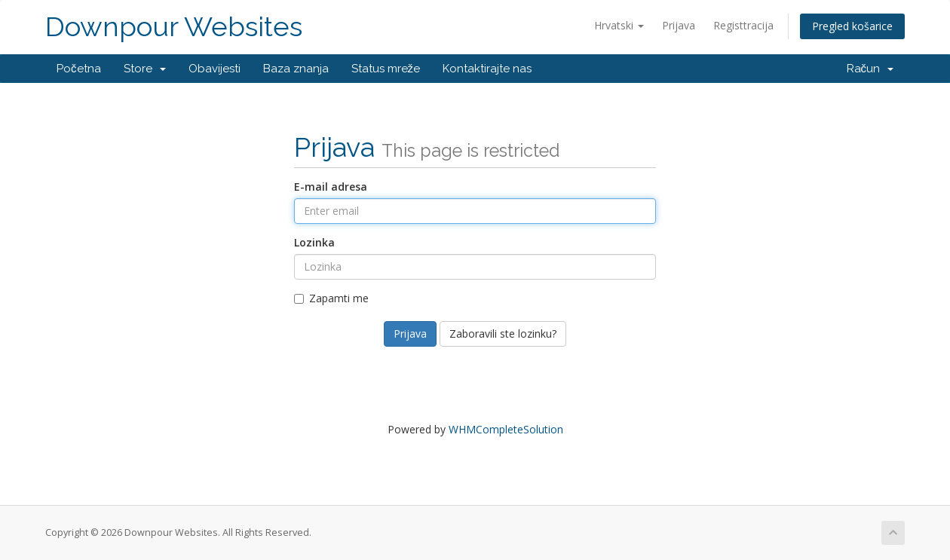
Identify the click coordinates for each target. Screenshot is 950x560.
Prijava (679, 25)
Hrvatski (619, 25)
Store (145, 69)
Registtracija (743, 25)
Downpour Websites (174, 27)
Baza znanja (296, 69)
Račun (870, 69)
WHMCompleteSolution (506, 429)
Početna (79, 69)
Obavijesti (215, 69)
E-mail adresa (331, 187)
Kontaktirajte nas (487, 69)
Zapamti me (331, 298)
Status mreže (386, 69)
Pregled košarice (852, 26)
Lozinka (314, 242)
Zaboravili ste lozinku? (503, 334)
